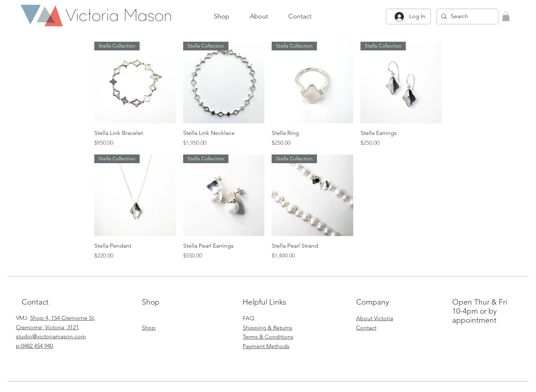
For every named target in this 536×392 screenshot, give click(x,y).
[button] (506, 16)
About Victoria (375, 318)
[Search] (467, 16)
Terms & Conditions (268, 337)
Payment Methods (266, 346)
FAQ (248, 318)
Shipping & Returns (267, 328)
